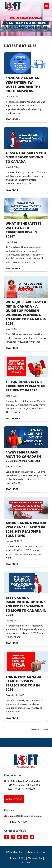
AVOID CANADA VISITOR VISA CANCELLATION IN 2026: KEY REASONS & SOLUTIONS (26, 529)
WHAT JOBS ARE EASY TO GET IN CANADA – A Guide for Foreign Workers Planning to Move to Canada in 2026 (26, 313)
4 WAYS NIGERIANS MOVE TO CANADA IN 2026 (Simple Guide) (23, 456)
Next (46, 730)
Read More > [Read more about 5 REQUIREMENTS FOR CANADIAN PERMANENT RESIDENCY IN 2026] (13, 418)
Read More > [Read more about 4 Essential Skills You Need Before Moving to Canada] (13, 190)
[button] (47, 6)
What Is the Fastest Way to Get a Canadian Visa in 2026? (23, 230)
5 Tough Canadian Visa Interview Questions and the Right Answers (23, 85)
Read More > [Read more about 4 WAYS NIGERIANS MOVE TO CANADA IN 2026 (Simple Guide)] (13, 489)
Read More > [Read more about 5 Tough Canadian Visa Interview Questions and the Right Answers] (13, 119)
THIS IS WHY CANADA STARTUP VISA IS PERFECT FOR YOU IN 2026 (23, 683)
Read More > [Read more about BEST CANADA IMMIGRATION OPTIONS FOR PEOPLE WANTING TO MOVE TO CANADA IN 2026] (13, 643)
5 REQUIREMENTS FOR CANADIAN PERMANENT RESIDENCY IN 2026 (26, 386)
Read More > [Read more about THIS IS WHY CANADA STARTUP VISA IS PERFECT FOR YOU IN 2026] (13, 718)
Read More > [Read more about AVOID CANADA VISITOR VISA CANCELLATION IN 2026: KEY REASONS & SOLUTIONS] (13, 564)
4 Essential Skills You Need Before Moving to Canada (26, 157)
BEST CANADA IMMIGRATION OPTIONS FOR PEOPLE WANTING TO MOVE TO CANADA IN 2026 (26, 606)
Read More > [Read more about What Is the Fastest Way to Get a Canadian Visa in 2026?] (13, 268)
